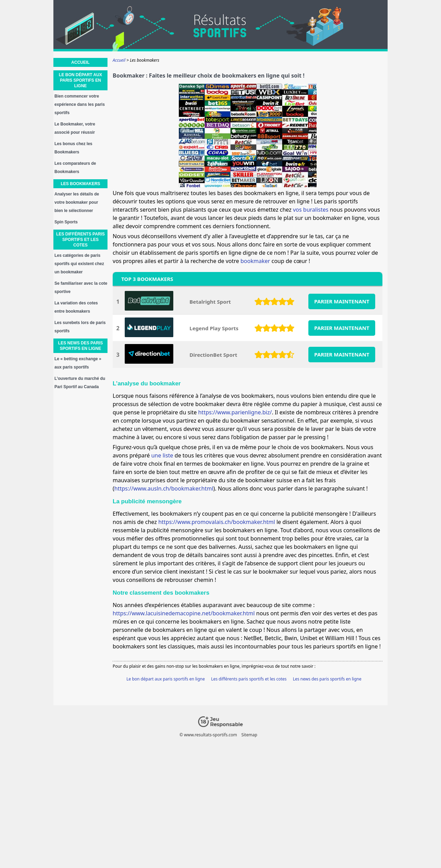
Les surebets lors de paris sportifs (80, 327)
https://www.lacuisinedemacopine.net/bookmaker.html (184, 613)
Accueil (80, 62)
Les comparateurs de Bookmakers (75, 168)
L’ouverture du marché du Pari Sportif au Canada (80, 383)
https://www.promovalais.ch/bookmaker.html (217, 522)
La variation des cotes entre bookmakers (76, 307)
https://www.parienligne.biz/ (235, 412)
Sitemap (249, 735)
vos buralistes (311, 210)
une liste (162, 455)
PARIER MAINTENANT (342, 301)
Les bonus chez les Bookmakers (73, 148)
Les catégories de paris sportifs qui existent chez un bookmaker (79, 264)
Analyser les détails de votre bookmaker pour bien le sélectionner (77, 202)
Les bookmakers (80, 184)
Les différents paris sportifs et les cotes (249, 679)
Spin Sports (66, 222)
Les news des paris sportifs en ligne (327, 679)
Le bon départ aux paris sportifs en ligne (166, 679)
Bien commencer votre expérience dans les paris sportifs (80, 104)
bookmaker (255, 261)
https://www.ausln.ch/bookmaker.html (164, 488)
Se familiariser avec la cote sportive (81, 287)
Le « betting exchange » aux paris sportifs (78, 363)
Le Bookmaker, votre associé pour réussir (75, 128)
